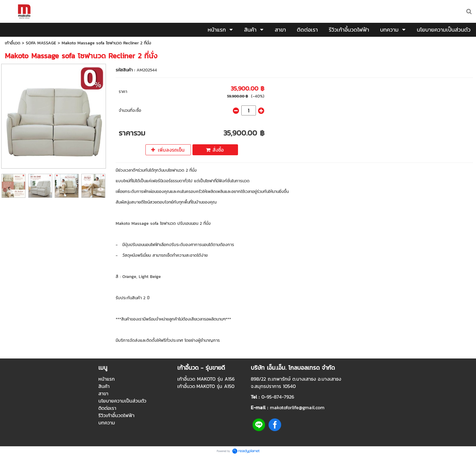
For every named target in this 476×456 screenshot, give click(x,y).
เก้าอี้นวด (13, 43)
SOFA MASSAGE (41, 43)
